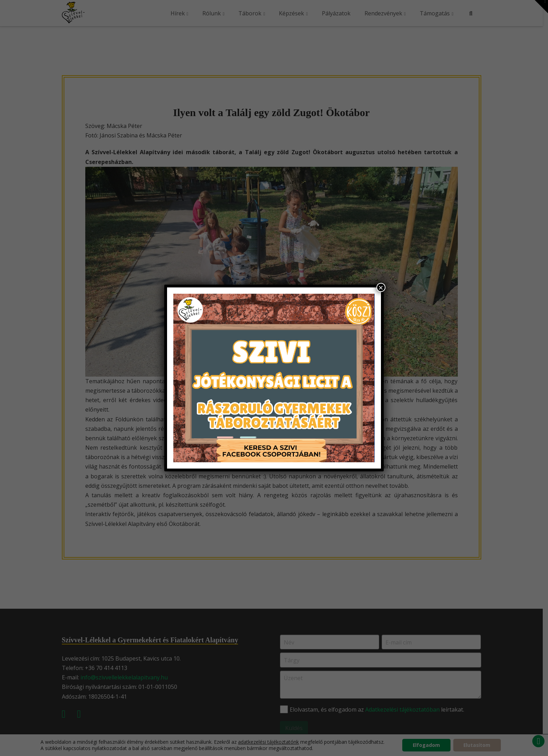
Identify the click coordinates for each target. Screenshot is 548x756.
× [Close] (381, 287)
